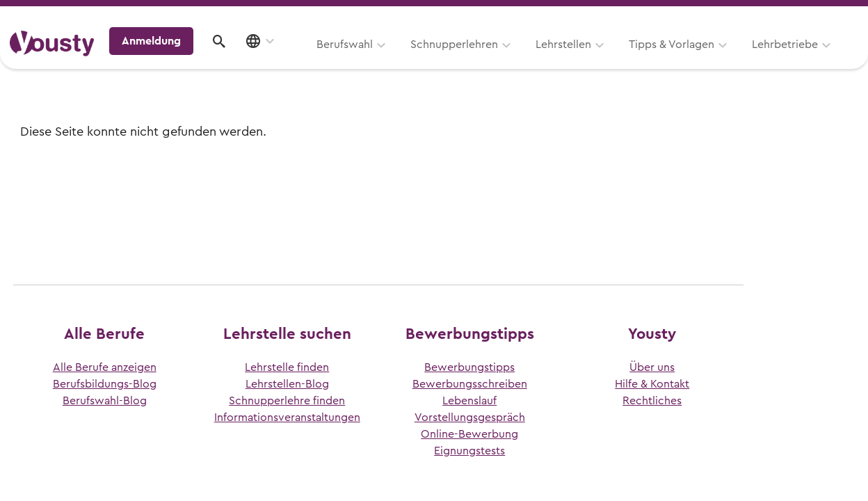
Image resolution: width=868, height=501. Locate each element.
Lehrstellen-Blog (287, 384)
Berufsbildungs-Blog (105, 384)
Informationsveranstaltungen (287, 417)
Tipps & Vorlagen (496, 61)
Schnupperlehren (279, 61)
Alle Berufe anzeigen (105, 367)
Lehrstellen (388, 61)
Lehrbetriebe (610, 61)
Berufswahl (169, 61)
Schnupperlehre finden (287, 401)
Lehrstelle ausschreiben (798, 15)
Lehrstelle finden (287, 367)
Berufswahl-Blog (105, 401)
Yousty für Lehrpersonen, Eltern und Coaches (599, 15)
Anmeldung (738, 58)
